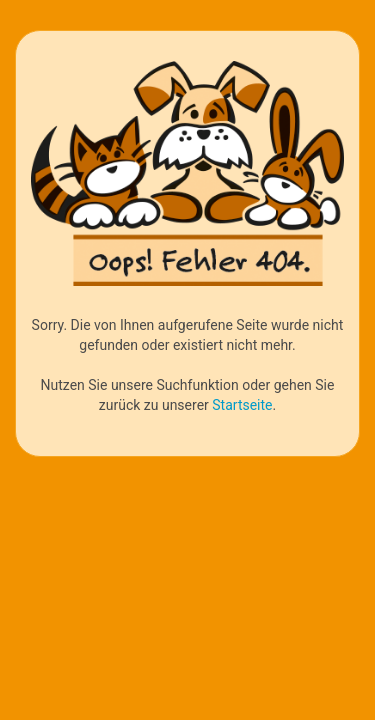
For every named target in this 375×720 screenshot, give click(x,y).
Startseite (242, 405)
